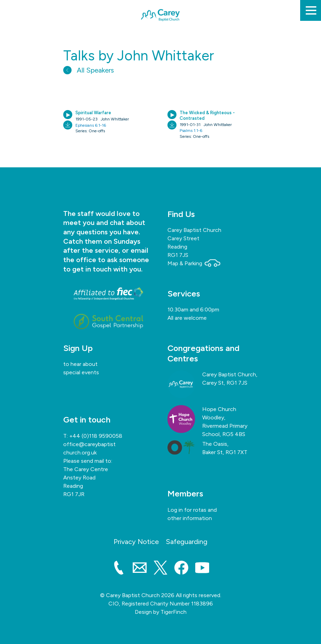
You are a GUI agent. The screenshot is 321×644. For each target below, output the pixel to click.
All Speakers (89, 70)
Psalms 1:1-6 (191, 131)
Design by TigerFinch (161, 612)
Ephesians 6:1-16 (91, 125)
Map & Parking (194, 263)
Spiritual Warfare (93, 113)
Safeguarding (187, 542)
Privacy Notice (136, 542)
